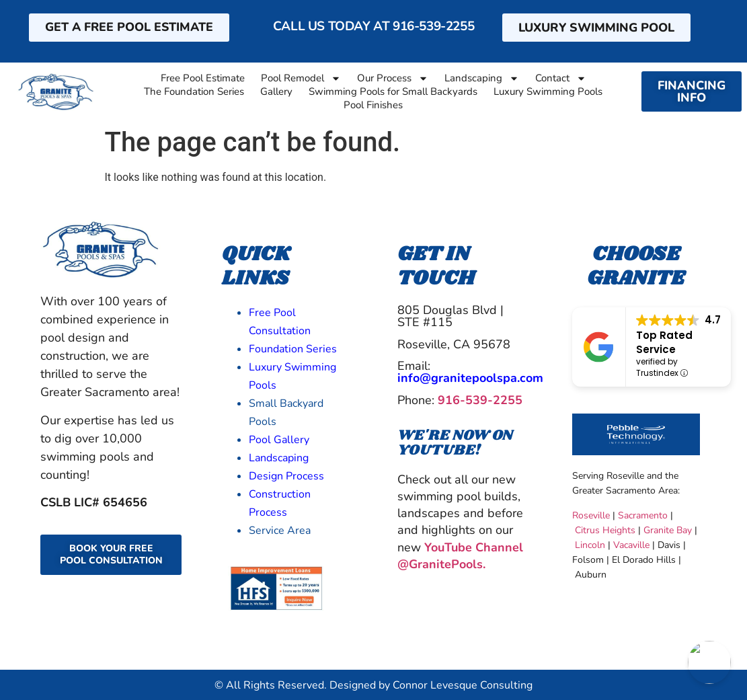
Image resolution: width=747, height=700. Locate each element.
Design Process (286, 476)
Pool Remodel (301, 78)
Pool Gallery (279, 440)
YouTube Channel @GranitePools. (460, 556)
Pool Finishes (373, 105)
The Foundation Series (194, 91)
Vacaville (630, 545)
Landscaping (482, 78)
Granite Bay (668, 530)
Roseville (591, 515)
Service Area (280, 531)
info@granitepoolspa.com (470, 378)
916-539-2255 (433, 26)
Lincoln (590, 545)
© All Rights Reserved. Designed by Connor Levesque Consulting (373, 685)
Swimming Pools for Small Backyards (393, 91)
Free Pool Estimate (203, 78)
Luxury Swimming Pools (548, 91)
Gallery (276, 91)
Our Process (393, 78)
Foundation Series (293, 349)
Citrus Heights (605, 530)
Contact (561, 78)
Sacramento (643, 515)
